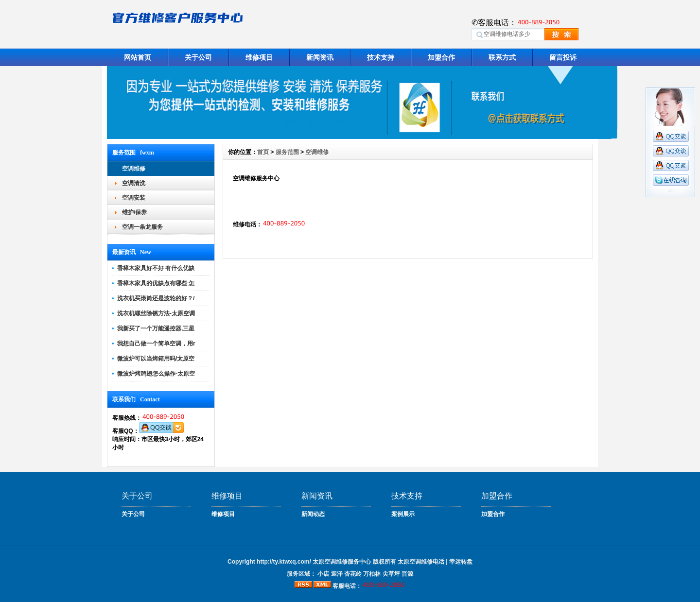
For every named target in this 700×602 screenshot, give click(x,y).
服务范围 (287, 152)
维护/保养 (134, 212)
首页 (263, 152)
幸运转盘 (461, 562)
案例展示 (403, 514)
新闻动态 (313, 514)
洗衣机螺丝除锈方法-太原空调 (156, 313)
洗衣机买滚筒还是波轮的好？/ (156, 298)
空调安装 (134, 198)
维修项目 (259, 57)
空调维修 (134, 169)
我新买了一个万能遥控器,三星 (156, 328)
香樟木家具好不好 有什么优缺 (156, 268)
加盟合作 (441, 57)
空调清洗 (134, 183)
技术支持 (381, 57)
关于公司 (198, 57)
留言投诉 (563, 57)
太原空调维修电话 (421, 562)
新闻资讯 (320, 57)
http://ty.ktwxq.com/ (284, 562)
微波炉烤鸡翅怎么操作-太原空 (156, 374)
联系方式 (502, 57)
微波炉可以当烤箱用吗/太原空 (156, 359)
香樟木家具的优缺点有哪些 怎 (156, 283)
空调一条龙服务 (142, 227)
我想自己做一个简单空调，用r (156, 344)
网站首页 (138, 57)
